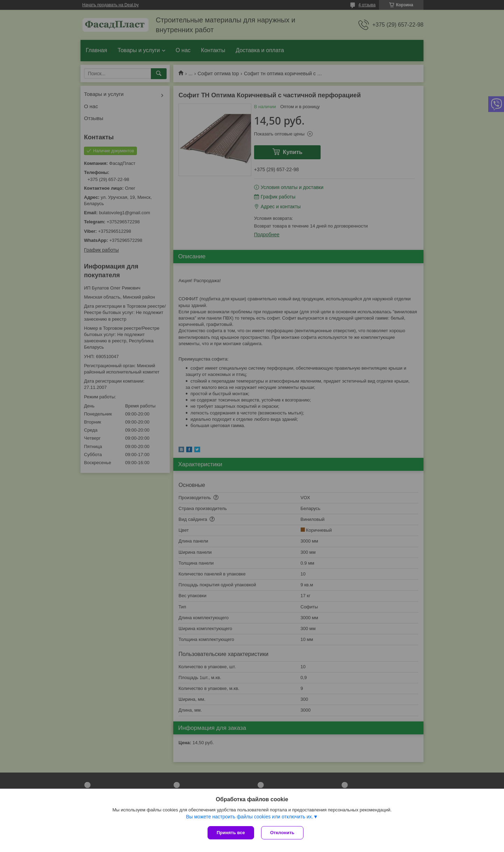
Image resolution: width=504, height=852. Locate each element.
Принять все (231, 833)
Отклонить (282, 833)
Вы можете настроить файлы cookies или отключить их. (249, 817)
